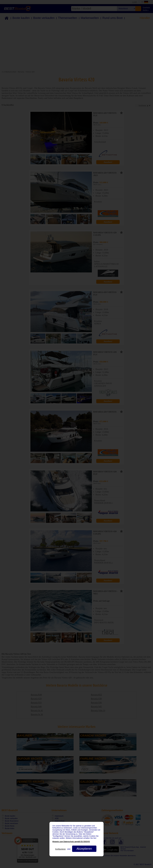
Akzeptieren (84, 849)
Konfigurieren (60, 849)
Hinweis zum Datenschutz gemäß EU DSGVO (71, 842)
